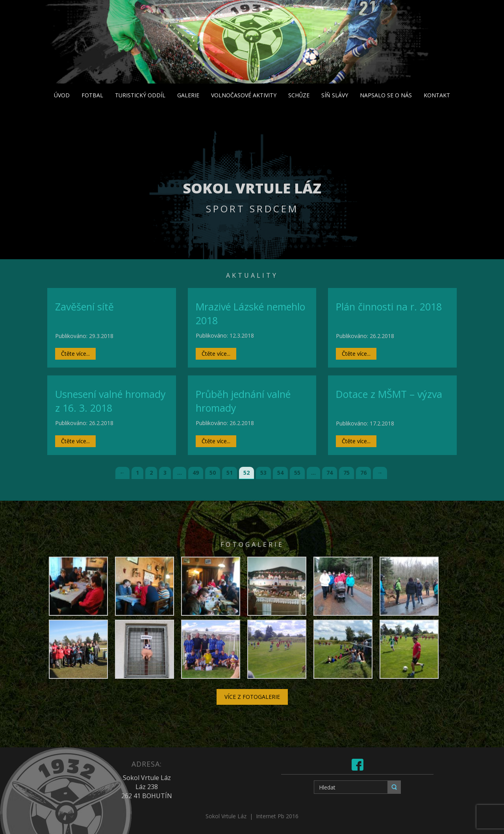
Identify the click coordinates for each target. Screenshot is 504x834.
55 (297, 473)
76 (363, 473)
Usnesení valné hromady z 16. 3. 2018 (110, 401)
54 (280, 473)
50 (213, 473)
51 (230, 473)
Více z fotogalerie (252, 697)
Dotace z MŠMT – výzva (389, 394)
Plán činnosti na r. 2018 (389, 306)
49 (196, 473)
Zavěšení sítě (84, 306)
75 (346, 473)
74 (330, 473)
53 (263, 473)
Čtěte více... (75, 354)
